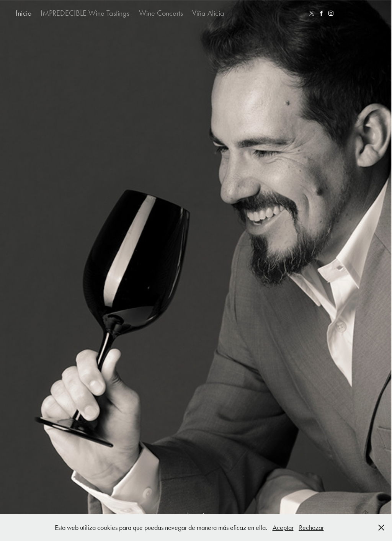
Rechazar (311, 528)
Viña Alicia (208, 13)
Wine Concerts (161, 13)
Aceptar (283, 528)
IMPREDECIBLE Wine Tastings (85, 13)
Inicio (24, 13)
